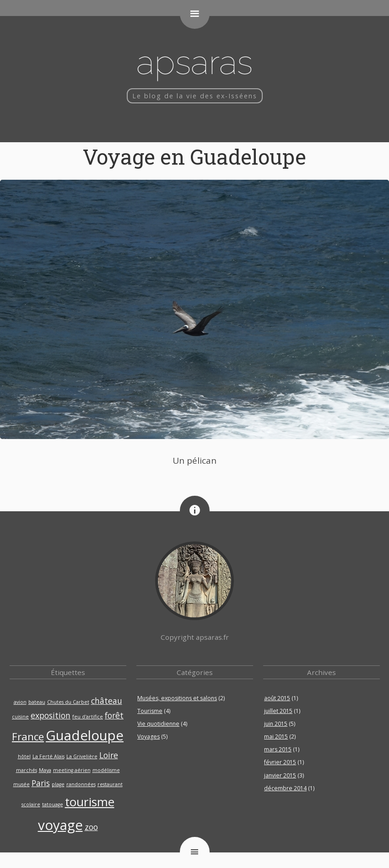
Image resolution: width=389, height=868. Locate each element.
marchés (27, 770)
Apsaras (194, 62)
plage (58, 784)
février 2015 (280, 762)
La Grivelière (82, 756)
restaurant (110, 784)
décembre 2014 (285, 788)
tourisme (90, 802)
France (28, 737)
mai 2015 (276, 737)
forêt (114, 715)
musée (22, 784)
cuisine (20, 717)
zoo (91, 827)
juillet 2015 (278, 711)
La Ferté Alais (49, 756)
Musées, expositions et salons (177, 698)
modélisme (106, 770)
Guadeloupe (85, 735)
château (107, 701)
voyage (60, 825)
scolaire (31, 804)
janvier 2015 (280, 775)
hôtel (24, 756)
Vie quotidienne (158, 724)
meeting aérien (72, 770)
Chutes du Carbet (68, 702)
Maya (45, 770)
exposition (51, 715)
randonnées (81, 784)
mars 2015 (278, 749)
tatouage (53, 804)
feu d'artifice (88, 717)
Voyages (149, 737)
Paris (41, 783)
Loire (109, 755)
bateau (37, 702)
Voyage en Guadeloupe (194, 156)
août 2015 (277, 698)
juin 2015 (276, 724)
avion (20, 702)
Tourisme (150, 711)
